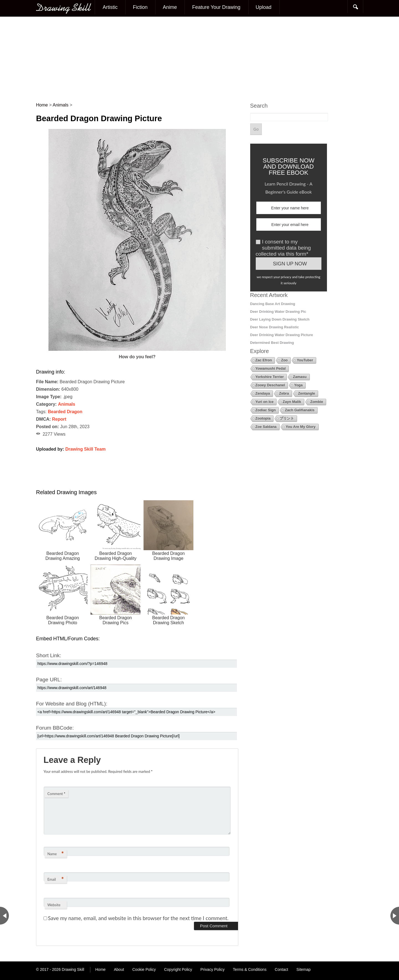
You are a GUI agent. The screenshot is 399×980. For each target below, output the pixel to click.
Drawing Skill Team (86, 449)
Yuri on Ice (265, 402)
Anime (170, 7)
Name (56, 854)
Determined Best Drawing (272, 343)
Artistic (110, 7)
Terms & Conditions (250, 969)
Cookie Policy (144, 969)
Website (54, 905)
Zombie (317, 402)
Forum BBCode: (55, 728)
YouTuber (305, 360)
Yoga (298, 385)
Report (59, 419)
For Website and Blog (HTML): (72, 704)
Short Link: (49, 655)
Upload (264, 7)
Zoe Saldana (266, 427)
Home (100, 969)
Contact (282, 969)
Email (56, 879)
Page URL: (49, 680)
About (119, 969)
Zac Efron (264, 360)
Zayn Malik (292, 402)
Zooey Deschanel (270, 385)
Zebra (284, 393)
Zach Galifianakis (300, 410)
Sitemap (304, 969)
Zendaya (263, 393)
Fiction (140, 7)
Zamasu (300, 377)
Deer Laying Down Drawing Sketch (280, 319)
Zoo (284, 360)
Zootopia (263, 418)
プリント (287, 418)
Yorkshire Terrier (270, 377)
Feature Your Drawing (216, 7)
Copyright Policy (178, 969)
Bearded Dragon (65, 412)
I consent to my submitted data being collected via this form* (283, 248)
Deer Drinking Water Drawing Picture (282, 335)
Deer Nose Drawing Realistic (275, 327)
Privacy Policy (212, 969)
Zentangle (307, 393)
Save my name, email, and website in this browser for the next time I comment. (138, 918)
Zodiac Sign (266, 410)
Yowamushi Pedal (271, 368)
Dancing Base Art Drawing (273, 304)
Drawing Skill (73, 969)
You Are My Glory (301, 427)
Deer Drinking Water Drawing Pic (278, 312)
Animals (66, 404)
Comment (56, 794)
